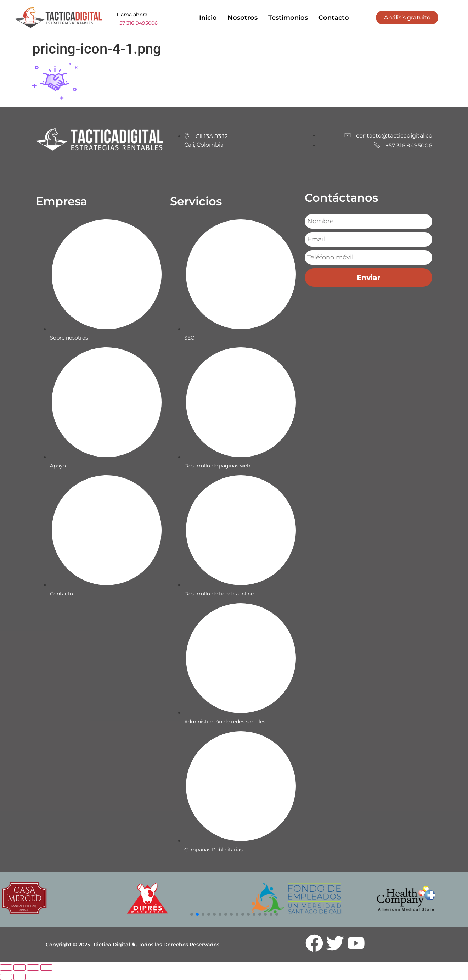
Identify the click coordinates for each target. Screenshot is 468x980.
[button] (192, 914)
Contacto (334, 18)
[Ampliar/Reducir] (6, 968)
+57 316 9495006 (137, 23)
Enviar (369, 278)
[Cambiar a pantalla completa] (19, 968)
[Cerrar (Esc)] (46, 968)
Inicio (208, 18)
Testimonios (288, 18)
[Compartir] (33, 968)
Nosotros (243, 18)
